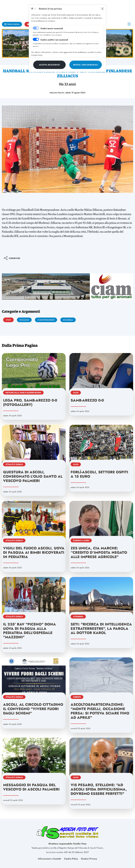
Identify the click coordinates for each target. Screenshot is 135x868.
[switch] (36, 39)
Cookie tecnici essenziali (52, 28)
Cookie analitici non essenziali (54, 40)
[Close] (102, 9)
